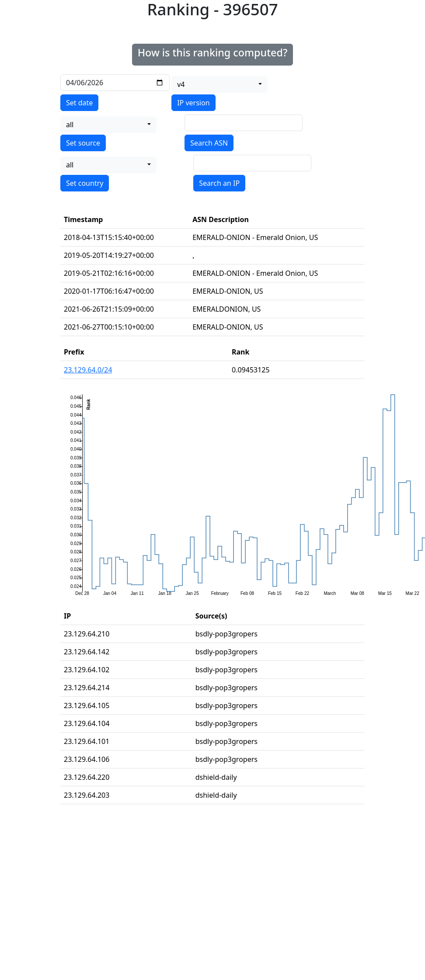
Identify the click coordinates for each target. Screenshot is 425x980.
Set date (79, 103)
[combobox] (219, 84)
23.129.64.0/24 (88, 370)
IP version (193, 103)
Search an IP (219, 183)
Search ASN (209, 143)
